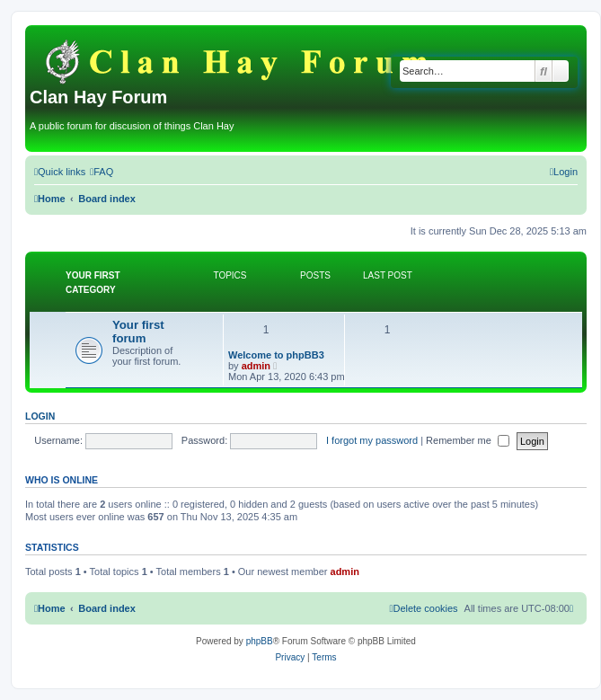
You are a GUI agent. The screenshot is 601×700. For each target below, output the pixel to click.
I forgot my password (372, 440)
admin (256, 366)
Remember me (468, 440)
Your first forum (138, 332)
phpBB (260, 641)
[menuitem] (102, 172)
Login (40, 416)
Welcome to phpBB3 (276, 355)
